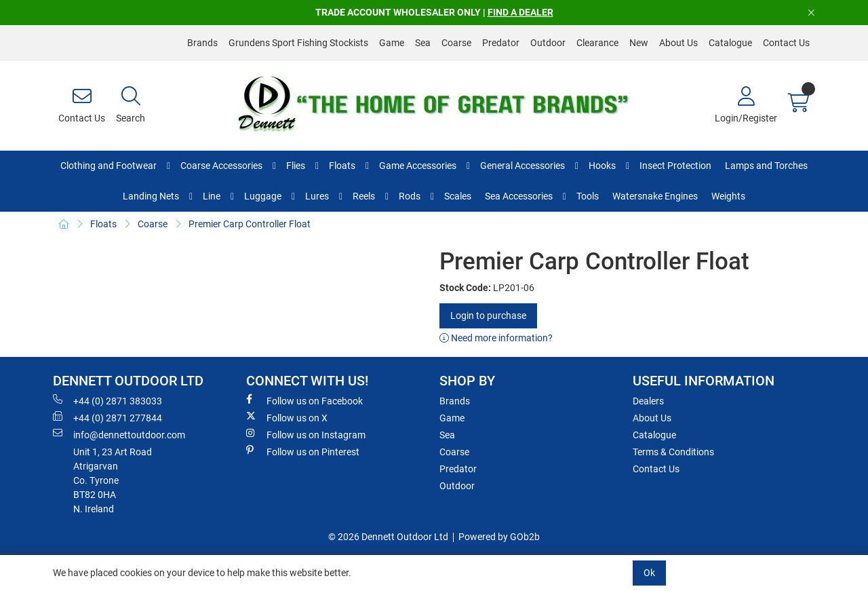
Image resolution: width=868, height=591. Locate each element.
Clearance (597, 43)
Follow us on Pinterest (303, 451)
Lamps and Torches (766, 166)
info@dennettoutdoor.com (119, 434)
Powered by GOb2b (499, 537)
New (639, 43)
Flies (296, 166)
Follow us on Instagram (306, 434)
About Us (678, 43)
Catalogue (730, 43)
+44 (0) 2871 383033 (107, 400)
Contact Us (786, 43)
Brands (202, 43)
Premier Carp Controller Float (250, 224)
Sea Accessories (519, 196)
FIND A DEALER (520, 12)
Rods (410, 196)
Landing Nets (151, 196)
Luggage (263, 196)
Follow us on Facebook (304, 400)
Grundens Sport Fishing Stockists (298, 43)
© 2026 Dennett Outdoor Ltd (388, 537)
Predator (501, 43)
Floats (342, 166)
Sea (423, 43)
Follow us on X (287, 417)
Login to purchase (488, 316)
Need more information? (496, 338)
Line (212, 196)
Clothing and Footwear (108, 166)
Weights (728, 196)
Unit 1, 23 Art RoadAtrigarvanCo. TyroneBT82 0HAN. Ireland (113, 480)
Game (392, 43)
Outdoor (548, 43)
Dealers (648, 401)
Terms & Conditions (673, 452)
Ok (649, 573)
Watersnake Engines (655, 196)
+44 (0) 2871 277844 (107, 417)
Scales (458, 196)
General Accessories (522, 166)
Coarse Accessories (221, 166)
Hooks (602, 166)
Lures (317, 196)
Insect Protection (675, 166)
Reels (364, 196)
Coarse (456, 43)
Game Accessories (418, 166)
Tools (588, 196)
